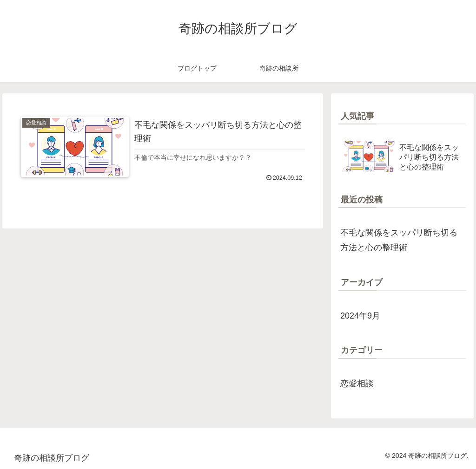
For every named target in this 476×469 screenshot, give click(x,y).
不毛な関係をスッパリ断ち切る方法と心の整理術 (399, 240)
